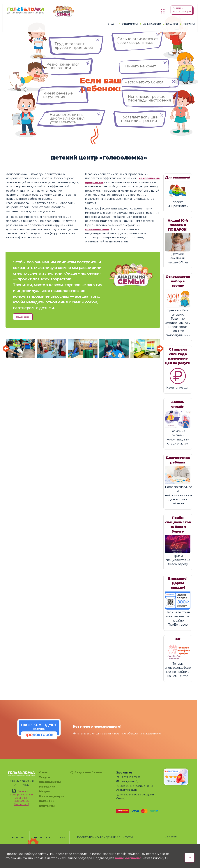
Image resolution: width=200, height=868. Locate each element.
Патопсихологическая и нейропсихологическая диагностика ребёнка (182, 495)
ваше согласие (128, 858)
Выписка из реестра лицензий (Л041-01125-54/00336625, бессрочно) (21, 799)
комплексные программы (106, 182)
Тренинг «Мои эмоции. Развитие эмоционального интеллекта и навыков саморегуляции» (178, 323)
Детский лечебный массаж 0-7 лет (178, 258)
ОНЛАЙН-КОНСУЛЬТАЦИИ (182, 10)
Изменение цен (178, 388)
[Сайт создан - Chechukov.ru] (172, 835)
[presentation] (6, 349)
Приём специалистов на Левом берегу (178, 560)
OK (190, 857)
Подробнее (23, 317)
